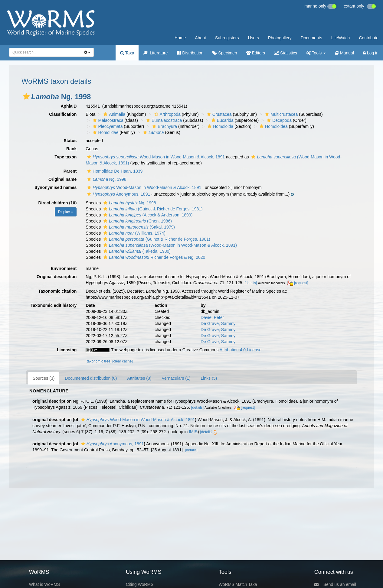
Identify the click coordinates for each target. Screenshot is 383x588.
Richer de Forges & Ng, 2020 (154, 257)
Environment (64, 268)
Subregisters (227, 38)
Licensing (67, 350)
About (200, 38)
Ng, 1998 (106, 179)
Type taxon (65, 157)
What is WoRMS (44, 584)
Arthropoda (167, 114)
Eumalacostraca (163, 120)
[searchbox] (43, 52)
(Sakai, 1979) (138, 227)
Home (180, 38)
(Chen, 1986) (137, 221)
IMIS (193, 432)
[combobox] (45, 52)
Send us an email (335, 584)
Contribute (369, 38)
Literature (155, 53)
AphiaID (69, 106)
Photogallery (280, 38)
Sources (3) (44, 378)
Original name (62, 179)
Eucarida (222, 120)
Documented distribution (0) (91, 378)
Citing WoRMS (140, 584)
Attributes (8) (139, 378)
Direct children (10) (58, 203)
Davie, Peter (212, 317)
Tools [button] (316, 53)
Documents (311, 38)
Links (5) (209, 378)
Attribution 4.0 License (241, 350)
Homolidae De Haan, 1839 (114, 171)
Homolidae (105, 132)
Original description (57, 277)
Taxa (127, 53)
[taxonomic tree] (98, 361)
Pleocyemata (107, 126)
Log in (371, 53)
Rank (71, 149)
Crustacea (219, 114)
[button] (26, 96)
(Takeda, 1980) (136, 251)
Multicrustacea (281, 114)
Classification (63, 114)
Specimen (225, 53)
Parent (70, 171)
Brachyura (164, 126)
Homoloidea (273, 126)
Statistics (286, 53)
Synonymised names (56, 187)
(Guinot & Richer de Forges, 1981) (152, 209)
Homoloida (220, 126)
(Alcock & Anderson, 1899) (147, 215)
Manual (344, 53)
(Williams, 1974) (134, 233)
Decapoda (278, 120)
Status (70, 141)
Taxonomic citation (58, 291)
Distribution (190, 53)
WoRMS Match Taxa (238, 584)
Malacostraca (107, 120)
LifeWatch (341, 38)
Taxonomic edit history (54, 305)
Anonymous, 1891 (118, 194)
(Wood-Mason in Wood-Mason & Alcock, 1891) (169, 245)
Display (66, 212)
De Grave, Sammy (218, 323)
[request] (301, 283)
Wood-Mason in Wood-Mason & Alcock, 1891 (155, 157)
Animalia (114, 114)
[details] (251, 283)
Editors (256, 53)
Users (253, 38)
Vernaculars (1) (176, 378)
